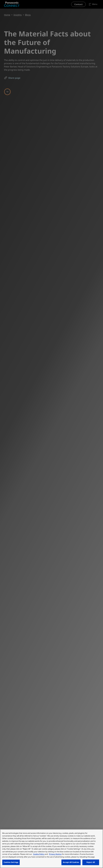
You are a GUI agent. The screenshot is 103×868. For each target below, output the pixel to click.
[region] (51, 849)
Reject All (91, 862)
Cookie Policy (39, 854)
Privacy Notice (55, 854)
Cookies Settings (11, 862)
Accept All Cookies (71, 862)
